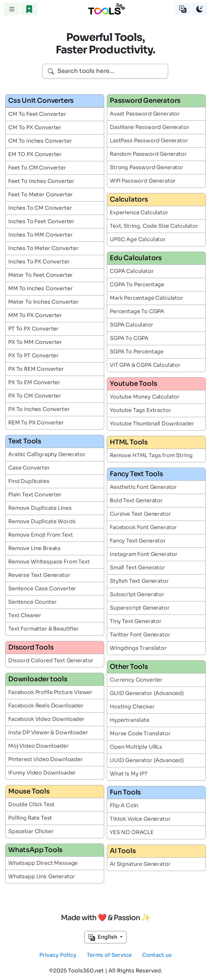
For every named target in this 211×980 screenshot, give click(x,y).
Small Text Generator (137, 568)
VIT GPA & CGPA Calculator (145, 365)
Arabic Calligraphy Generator (47, 454)
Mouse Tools (29, 791)
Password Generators (145, 101)
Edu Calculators (136, 258)
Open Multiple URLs (136, 747)
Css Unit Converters (41, 101)
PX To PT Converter (33, 356)
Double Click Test (31, 804)
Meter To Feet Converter (40, 275)
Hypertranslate (130, 720)
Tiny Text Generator (136, 621)
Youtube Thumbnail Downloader (152, 424)
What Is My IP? (129, 774)
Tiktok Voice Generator (140, 819)
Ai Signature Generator (140, 864)
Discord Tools (31, 647)
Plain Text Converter (35, 495)
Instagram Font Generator (144, 554)
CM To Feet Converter (37, 114)
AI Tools (123, 851)
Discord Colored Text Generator (51, 660)
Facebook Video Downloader (46, 719)
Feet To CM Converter (37, 168)
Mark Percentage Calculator (146, 298)
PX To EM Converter (34, 382)
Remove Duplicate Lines (40, 508)
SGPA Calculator (132, 325)
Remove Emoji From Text (40, 535)
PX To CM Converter (35, 396)
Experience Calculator (139, 213)
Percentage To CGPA (137, 311)
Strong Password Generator (147, 167)
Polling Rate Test (30, 818)
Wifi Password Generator (143, 181)
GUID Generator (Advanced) (147, 693)
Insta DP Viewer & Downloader (48, 732)
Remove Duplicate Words (42, 521)
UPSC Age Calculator (138, 239)
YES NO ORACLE (132, 832)
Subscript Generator (137, 594)
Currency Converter (136, 680)
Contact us (157, 955)
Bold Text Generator (136, 500)
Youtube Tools (133, 384)
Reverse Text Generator (39, 575)
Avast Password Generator (145, 114)
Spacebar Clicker (31, 831)
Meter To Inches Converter (43, 302)
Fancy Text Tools (136, 474)
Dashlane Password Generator (150, 127)
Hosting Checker (132, 707)
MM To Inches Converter (40, 288)
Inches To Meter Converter (43, 248)
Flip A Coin (124, 805)
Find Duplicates (29, 481)
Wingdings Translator (138, 648)
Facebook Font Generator (143, 527)
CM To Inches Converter (40, 141)
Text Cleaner (25, 615)
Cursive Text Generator (140, 514)
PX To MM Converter (35, 342)
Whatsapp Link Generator (42, 876)
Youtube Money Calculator (145, 397)
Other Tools (129, 667)
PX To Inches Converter (39, 409)
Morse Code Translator (140, 733)
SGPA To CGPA (129, 338)
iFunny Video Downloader (42, 773)
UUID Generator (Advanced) (147, 760)
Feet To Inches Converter (41, 181)
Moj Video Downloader (38, 746)
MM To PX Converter (35, 315)
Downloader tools (38, 679)
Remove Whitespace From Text (49, 562)
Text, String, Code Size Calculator (154, 226)
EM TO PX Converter (35, 154)
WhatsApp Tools (35, 850)
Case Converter (29, 468)
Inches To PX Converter (39, 262)
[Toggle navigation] (12, 9)
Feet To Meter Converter (40, 195)
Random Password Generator (148, 154)
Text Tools (25, 441)
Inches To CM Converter (40, 208)
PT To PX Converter (33, 329)
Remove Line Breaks (34, 548)
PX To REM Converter (36, 369)
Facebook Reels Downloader (46, 706)
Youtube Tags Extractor (140, 410)
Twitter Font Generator (140, 635)
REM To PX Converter (36, 423)
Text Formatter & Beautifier (44, 629)
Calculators (129, 199)
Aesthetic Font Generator (143, 487)
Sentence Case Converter (42, 588)
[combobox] (105, 71)
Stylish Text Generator (139, 581)
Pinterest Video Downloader (46, 759)
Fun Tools (125, 792)
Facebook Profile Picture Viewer (50, 692)
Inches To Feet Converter (41, 221)
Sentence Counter (32, 602)
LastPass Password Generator (149, 141)
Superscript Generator (140, 608)
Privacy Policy (58, 955)
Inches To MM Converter (40, 235)
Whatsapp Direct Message (43, 863)
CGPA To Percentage (137, 285)
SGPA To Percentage (137, 352)
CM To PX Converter (35, 127)
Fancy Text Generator (138, 541)
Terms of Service (109, 955)
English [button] (104, 937)
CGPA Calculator (132, 271)
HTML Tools (129, 442)
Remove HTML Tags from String (151, 455)
